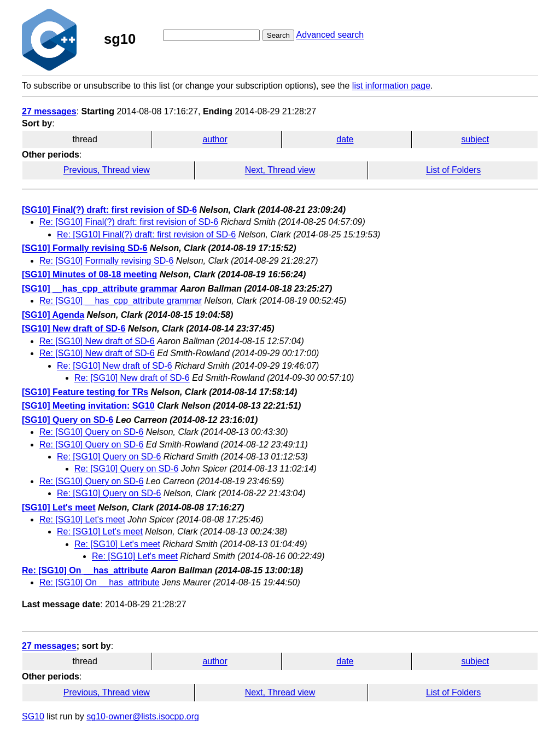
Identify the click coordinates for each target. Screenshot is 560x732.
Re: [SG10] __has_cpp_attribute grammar (121, 301)
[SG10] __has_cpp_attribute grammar (100, 289)
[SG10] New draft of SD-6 (74, 329)
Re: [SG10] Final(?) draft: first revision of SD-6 (129, 222)
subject (475, 139)
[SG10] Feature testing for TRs (85, 392)
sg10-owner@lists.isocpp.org (143, 716)
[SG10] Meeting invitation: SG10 (88, 406)
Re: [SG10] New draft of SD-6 (97, 341)
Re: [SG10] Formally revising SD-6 (106, 261)
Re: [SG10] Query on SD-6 (91, 432)
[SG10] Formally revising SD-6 (84, 248)
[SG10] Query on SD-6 (68, 420)
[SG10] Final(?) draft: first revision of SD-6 (109, 210)
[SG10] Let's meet (59, 507)
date (345, 139)
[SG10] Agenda (53, 315)
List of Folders (453, 170)
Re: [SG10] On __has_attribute (85, 570)
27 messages (49, 111)
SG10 (33, 716)
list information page (391, 86)
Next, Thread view (280, 170)
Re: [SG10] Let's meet (82, 519)
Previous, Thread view (107, 170)
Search (278, 35)
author (215, 139)
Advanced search (330, 35)
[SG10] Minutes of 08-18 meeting (89, 274)
